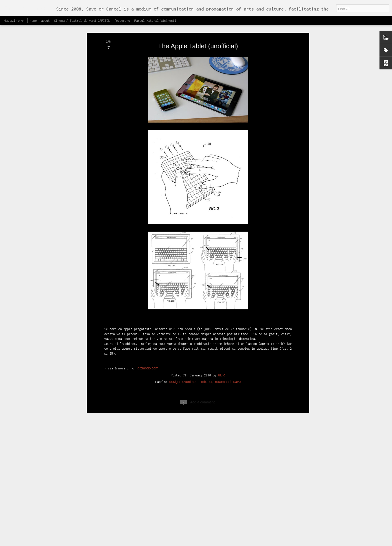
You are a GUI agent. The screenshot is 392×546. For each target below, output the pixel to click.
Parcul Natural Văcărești (155, 21)
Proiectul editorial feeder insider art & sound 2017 (190, 484)
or (211, 291)
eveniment (190, 291)
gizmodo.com (148, 277)
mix (204, 291)
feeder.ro (122, 21)
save (237, 291)
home (33, 21)
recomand (223, 291)
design (174, 291)
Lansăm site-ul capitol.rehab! (172, 540)
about (45, 21)
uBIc (221, 284)
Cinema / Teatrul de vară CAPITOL (82, 21)
